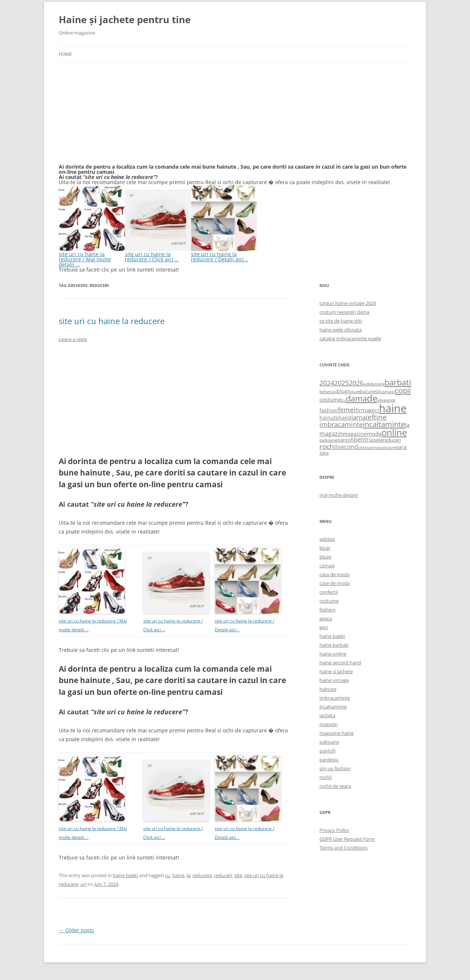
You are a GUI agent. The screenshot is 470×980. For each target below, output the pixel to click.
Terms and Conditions (344, 848)
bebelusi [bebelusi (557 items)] (328, 392)
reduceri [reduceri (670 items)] (392, 440)
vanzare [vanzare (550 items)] (388, 447)
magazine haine (337, 733)
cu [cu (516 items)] (344, 400)
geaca (326, 618)
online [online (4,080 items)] (394, 432)
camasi (327, 566)
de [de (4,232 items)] (372, 398)
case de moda (335, 583)
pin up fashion (335, 768)
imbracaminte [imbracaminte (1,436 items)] (341, 424)
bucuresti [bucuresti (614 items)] (370, 391)
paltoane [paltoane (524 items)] (328, 440)
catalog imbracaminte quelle (350, 338)
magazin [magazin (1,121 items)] (331, 433)
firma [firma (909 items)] (362, 410)
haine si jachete (336, 671)
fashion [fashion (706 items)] (329, 410)
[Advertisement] (114, 118)
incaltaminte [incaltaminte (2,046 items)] (384, 424)
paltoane (329, 742)
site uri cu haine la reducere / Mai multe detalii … (92, 257)
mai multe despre (339, 495)
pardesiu (329, 760)
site (238, 875)
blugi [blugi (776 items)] (343, 391)
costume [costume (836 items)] (330, 399)
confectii (329, 592)
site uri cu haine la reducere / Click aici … (158, 254)
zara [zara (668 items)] (324, 453)
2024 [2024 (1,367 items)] (327, 383)
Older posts (76, 930)
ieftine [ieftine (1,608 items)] (376, 417)
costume (329, 601)
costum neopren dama (344, 312)
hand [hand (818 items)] (345, 418)
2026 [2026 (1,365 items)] (356, 383)
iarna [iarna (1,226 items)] (359, 417)
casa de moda (335, 574)
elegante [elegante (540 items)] (386, 400)
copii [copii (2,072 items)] (403, 390)
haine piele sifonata (341, 330)
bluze (325, 557)
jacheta (327, 715)
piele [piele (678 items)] (378, 440)
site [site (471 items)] (361, 447)
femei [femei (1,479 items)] (347, 410)
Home (65, 54)
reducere (202, 875)
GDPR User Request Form (347, 839)
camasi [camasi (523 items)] (387, 391)
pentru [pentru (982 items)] (363, 439)
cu (167, 875)
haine (178, 875)
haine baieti (125, 875)
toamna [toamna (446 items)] (372, 447)
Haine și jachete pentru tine (125, 19)
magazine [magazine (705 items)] (355, 434)
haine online (333, 654)
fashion (328, 610)
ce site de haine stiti (341, 321)
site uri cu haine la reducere (112, 321)
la (188, 875)
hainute (328, 689)
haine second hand (340, 663)
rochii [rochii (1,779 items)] (329, 446)
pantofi (328, 751)
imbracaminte (335, 698)
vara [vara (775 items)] (401, 447)
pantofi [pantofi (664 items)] (346, 440)
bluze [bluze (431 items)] (354, 392)
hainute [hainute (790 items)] (329, 418)
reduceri (223, 875)
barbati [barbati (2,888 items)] (398, 382)
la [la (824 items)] (407, 425)
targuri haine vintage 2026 (348, 303)
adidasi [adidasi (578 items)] (371, 384)
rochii (326, 777)
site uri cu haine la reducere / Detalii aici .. (224, 254)
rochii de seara (335, 786)
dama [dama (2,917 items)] (356, 399)
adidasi (327, 539)
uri (83, 884)
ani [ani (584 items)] (381, 384)
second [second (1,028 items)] (348, 447)
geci (324, 627)
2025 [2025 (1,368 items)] (341, 383)
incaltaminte (333, 707)
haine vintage (334, 680)
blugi (325, 548)
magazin (329, 724)
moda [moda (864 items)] (374, 434)
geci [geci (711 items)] (374, 410)
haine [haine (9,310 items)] (393, 408)
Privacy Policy (334, 830)
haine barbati (334, 645)
